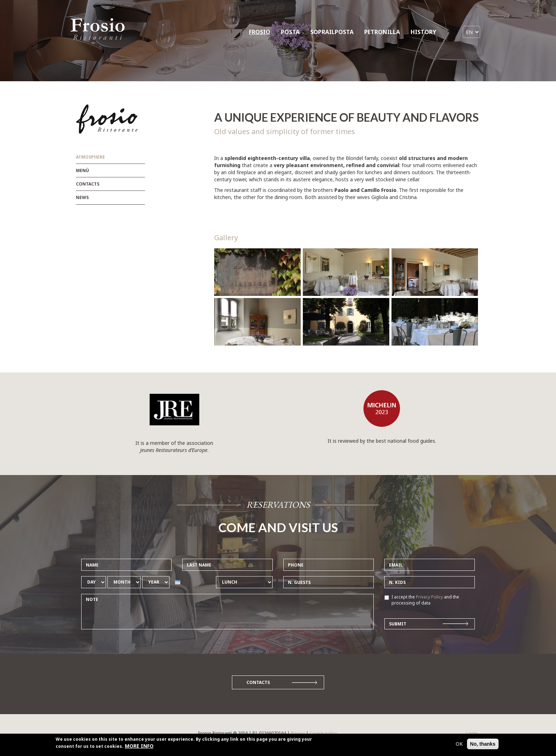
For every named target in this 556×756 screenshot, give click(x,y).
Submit (398, 624)
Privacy (298, 733)
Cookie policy (323, 733)
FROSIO (260, 32)
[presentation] (178, 582)
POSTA (290, 32)
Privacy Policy (429, 597)
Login (472, 733)
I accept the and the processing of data (422, 600)
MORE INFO (139, 748)
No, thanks (483, 746)
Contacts (88, 184)
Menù (82, 170)
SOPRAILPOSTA (332, 32)
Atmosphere (90, 157)
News (82, 197)
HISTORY (423, 32)
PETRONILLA (382, 32)
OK (459, 746)
